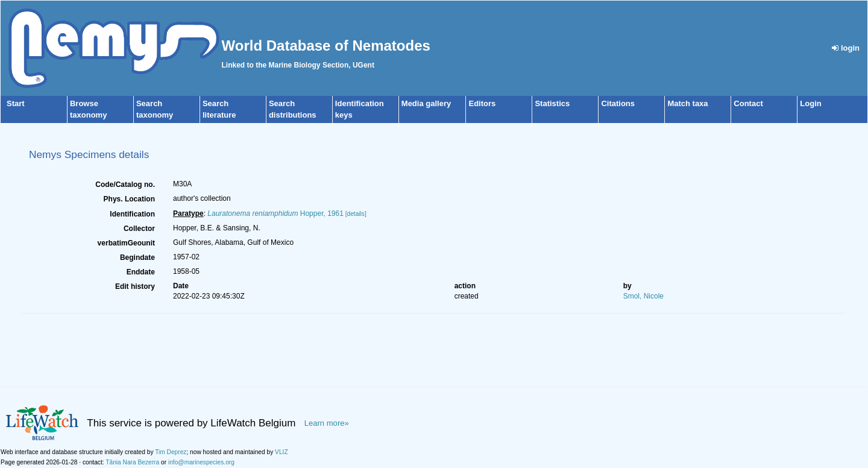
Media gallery (426, 103)
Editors (482, 103)
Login (810, 103)
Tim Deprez (171, 452)
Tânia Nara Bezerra (132, 462)
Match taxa (687, 103)
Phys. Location (129, 199)
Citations (618, 103)
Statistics (552, 103)
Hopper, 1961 (275, 213)
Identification (132, 214)
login (846, 48)
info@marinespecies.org (201, 462)
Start (16, 103)
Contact (748, 103)
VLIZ (281, 452)
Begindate (137, 258)
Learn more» (327, 423)
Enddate (141, 272)
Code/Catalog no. (125, 185)
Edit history (135, 286)
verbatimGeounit (126, 243)
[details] (356, 214)
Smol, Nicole (643, 296)
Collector (139, 229)
